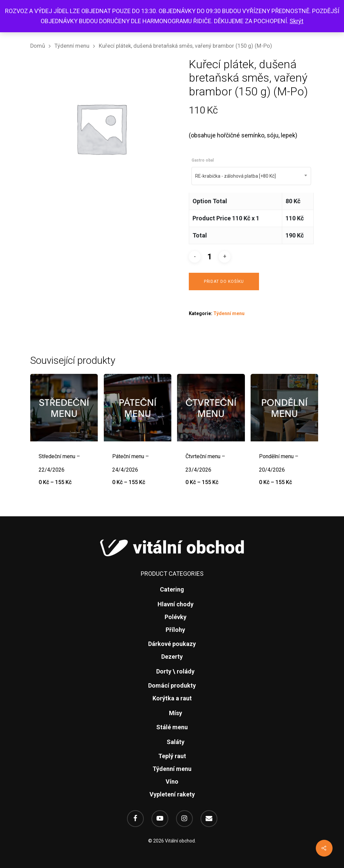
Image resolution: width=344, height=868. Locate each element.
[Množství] (210, 257)
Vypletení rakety (172, 794)
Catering (172, 589)
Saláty (176, 742)
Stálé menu (172, 727)
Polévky (176, 617)
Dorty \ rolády (175, 671)
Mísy (176, 713)
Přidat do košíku (224, 281)
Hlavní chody (176, 604)
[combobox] (251, 176)
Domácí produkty (172, 685)
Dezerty (172, 657)
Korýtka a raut (172, 698)
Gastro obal (203, 160)
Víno (172, 782)
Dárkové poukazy (172, 644)
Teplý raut (172, 756)
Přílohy (175, 630)
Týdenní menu (72, 46)
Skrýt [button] (296, 21)
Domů (38, 46)
